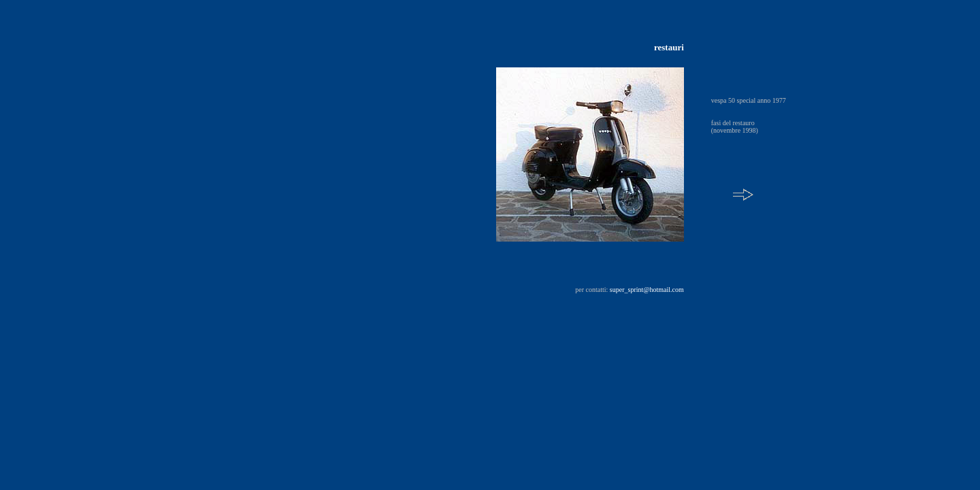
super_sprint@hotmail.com (647, 290)
